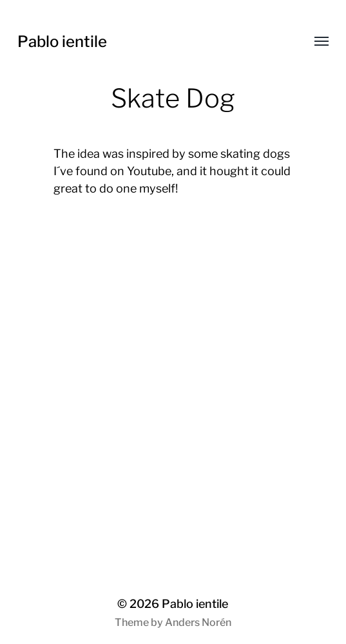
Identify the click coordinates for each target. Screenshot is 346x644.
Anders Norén (198, 622)
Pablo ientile (62, 42)
